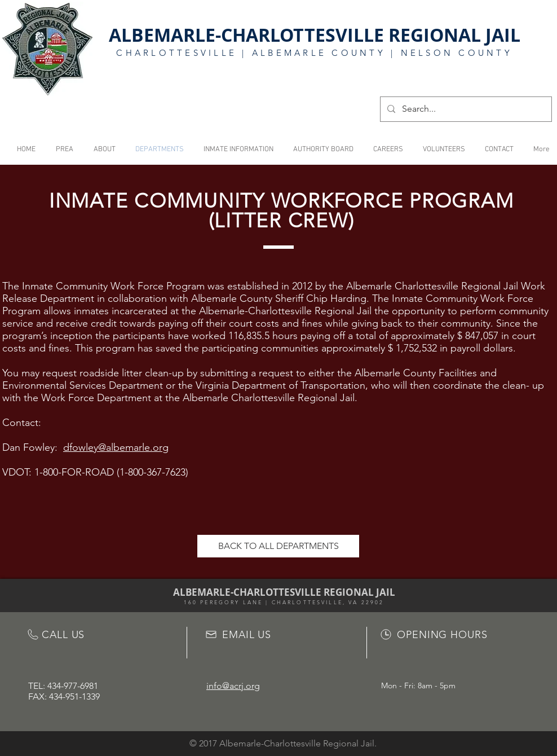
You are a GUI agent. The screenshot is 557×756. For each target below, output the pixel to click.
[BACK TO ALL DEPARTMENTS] (278, 546)
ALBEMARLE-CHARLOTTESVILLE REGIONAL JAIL (315, 35)
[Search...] (465, 109)
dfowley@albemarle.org (116, 447)
